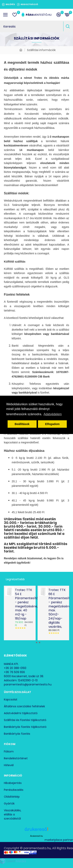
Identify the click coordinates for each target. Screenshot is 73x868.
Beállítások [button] (22, 424)
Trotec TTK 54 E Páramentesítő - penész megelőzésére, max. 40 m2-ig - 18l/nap (24, 604)
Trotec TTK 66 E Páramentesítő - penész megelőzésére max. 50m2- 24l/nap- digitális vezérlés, (58, 608)
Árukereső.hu (36, 836)
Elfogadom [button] (52, 424)
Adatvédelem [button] (53, 414)
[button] (34, 642)
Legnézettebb (15, 579)
